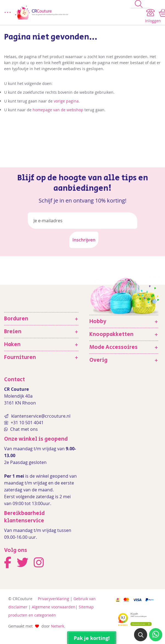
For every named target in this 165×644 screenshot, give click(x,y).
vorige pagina (66, 101)
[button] (141, 635)
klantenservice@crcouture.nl (41, 416)
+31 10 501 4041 (27, 423)
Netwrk (58, 626)
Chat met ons (23, 429)
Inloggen (153, 21)
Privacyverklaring (53, 599)
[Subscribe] (84, 240)
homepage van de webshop (58, 110)
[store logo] (71, 13)
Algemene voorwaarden (54, 607)
